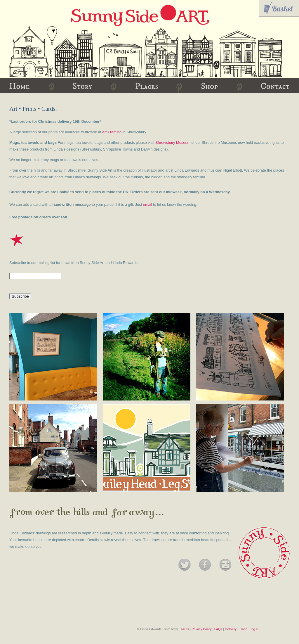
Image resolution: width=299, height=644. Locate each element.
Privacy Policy (201, 629)
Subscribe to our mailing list (32, 263)
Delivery (231, 629)
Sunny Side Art (140, 15)
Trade (243, 629)
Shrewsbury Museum (173, 143)
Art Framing (112, 132)
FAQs (218, 629)
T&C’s (185, 629)
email (148, 204)
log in (255, 629)
